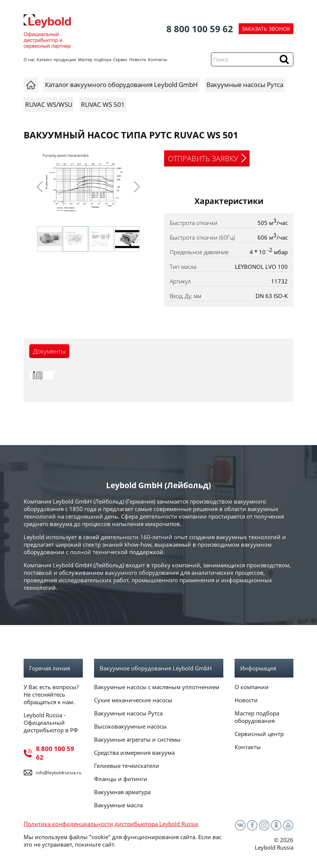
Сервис (120, 59)
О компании (252, 687)
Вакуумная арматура (122, 792)
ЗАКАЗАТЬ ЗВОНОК (266, 29)
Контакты (158, 59)
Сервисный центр (259, 734)
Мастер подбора (95, 59)
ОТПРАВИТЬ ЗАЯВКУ (203, 158)
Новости (138, 59)
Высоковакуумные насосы (130, 726)
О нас (29, 59)
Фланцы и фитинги (121, 779)
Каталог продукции (56, 59)
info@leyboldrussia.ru (59, 773)
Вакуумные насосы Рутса (128, 713)
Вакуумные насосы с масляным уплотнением (157, 687)
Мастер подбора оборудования (257, 717)
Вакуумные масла (118, 805)
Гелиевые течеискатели (127, 766)
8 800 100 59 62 (200, 29)
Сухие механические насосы (133, 700)
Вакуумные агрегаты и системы (137, 739)
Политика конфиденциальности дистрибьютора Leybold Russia (111, 824)
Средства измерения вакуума (134, 753)
